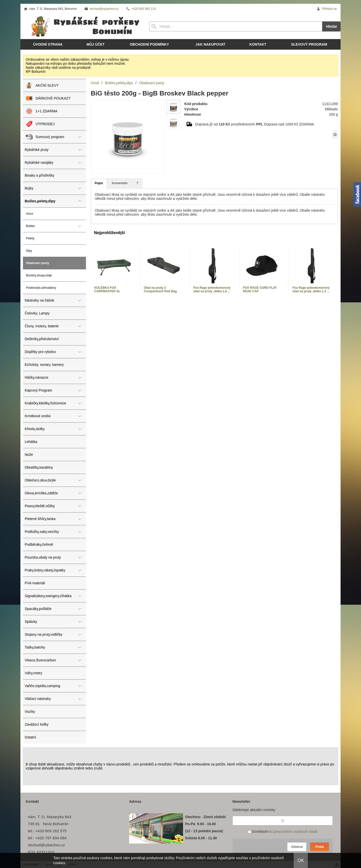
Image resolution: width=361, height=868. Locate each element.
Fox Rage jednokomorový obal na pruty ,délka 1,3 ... (311, 290)
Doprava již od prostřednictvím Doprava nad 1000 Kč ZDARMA (255, 124)
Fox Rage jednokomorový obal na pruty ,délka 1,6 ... (212, 290)
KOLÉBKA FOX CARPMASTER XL (107, 290)
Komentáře (120, 183)
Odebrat (297, 847)
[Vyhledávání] (236, 26)
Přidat (319, 847)
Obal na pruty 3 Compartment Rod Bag (160, 290)
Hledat (331, 26)
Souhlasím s (283, 831)
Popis (99, 183)
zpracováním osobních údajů (295, 831)
